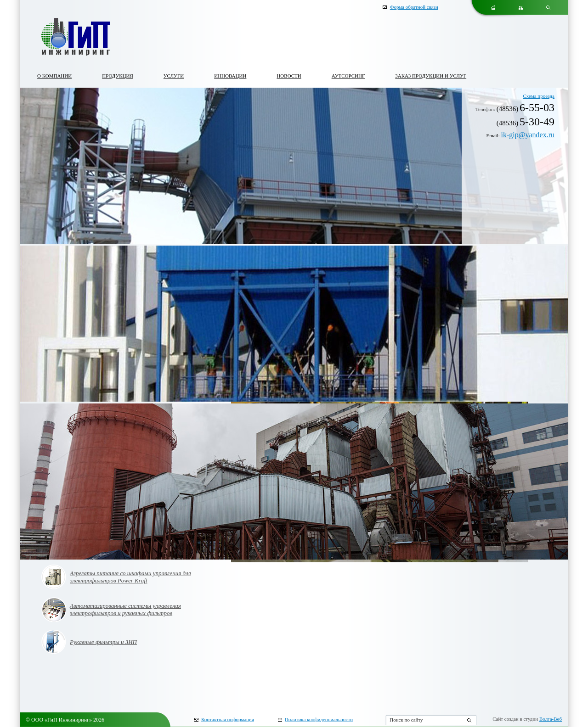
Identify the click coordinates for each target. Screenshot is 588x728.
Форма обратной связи (414, 7)
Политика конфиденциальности (319, 719)
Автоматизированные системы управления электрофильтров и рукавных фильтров (125, 609)
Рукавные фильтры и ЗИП (103, 642)
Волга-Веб (551, 719)
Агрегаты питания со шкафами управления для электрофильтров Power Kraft (130, 577)
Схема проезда (539, 96)
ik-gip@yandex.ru (528, 135)
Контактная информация (228, 719)
